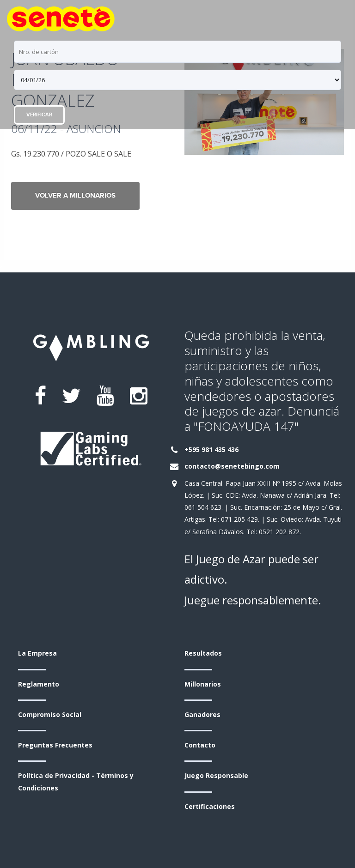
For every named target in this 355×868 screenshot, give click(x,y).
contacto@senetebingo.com (232, 466)
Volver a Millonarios (75, 196)
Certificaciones (210, 806)
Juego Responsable (216, 775)
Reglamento (39, 684)
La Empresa (37, 653)
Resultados (203, 653)
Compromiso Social (50, 714)
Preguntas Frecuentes (55, 745)
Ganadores (202, 714)
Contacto (200, 745)
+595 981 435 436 (211, 449)
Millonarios (203, 684)
